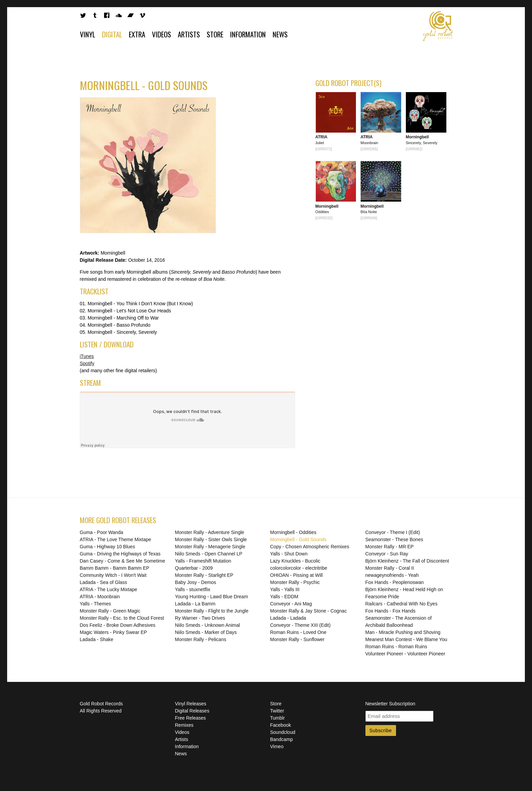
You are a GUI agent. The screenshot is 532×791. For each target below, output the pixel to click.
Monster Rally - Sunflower (297, 639)
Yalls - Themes (96, 604)
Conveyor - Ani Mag (291, 604)
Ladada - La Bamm (195, 604)
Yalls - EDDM (284, 597)
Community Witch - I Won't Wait (113, 575)
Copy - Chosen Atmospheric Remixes (310, 547)
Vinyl (88, 34)
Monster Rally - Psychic (295, 582)
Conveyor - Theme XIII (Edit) (301, 625)
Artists (189, 34)
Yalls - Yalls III (285, 589)
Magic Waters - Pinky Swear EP (114, 632)
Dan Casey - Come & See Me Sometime (123, 561)
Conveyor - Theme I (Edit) (393, 532)
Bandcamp (282, 739)
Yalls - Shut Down (289, 554)
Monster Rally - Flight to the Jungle (212, 611)
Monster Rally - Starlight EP (204, 575)
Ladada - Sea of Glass (104, 582)
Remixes (184, 725)
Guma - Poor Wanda (102, 532)
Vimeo (277, 746)
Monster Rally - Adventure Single (210, 532)
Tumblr (278, 718)
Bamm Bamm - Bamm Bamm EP (115, 568)
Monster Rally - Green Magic (110, 611)
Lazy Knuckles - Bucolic (295, 561)
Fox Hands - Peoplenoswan (395, 582)
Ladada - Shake (97, 639)
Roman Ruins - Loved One (298, 632)
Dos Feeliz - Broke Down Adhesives (118, 625)
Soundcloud (283, 732)
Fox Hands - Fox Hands (391, 611)
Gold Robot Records (438, 26)
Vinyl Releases (191, 704)
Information (248, 34)
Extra (137, 34)
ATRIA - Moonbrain (100, 597)
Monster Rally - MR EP (390, 547)
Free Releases (191, 718)
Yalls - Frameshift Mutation (203, 561)
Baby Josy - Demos (196, 582)
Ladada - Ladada (288, 618)
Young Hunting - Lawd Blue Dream (212, 597)
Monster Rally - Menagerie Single (210, 547)
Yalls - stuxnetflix (193, 589)
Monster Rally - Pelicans (201, 639)
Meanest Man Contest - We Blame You (406, 639)
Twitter (277, 711)
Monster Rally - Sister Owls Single (211, 539)
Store (215, 34)
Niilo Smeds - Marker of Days (206, 632)
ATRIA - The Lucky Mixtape (109, 589)
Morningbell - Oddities (293, 532)
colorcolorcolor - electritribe (299, 568)
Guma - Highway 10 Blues (108, 547)
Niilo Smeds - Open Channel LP (209, 554)
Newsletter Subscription (390, 704)
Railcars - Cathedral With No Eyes (401, 604)
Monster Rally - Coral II (390, 568)
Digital (112, 34)
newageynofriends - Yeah (392, 575)
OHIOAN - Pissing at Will (297, 575)
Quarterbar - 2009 (194, 568)
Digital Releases (192, 711)
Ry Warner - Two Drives (200, 618)
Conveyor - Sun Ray (387, 554)
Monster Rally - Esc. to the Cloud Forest (122, 618)
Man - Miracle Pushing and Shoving (403, 632)
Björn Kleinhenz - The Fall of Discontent (407, 561)
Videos (161, 34)
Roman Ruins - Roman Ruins (396, 647)
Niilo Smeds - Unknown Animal (208, 625)
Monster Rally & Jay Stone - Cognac (309, 611)
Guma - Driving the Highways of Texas (120, 554)
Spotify (87, 363)
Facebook (281, 725)
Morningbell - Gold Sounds (298, 539)
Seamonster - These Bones (394, 539)
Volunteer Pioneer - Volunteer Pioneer (405, 654)
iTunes (87, 356)
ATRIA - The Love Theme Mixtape (116, 539)
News (280, 34)
